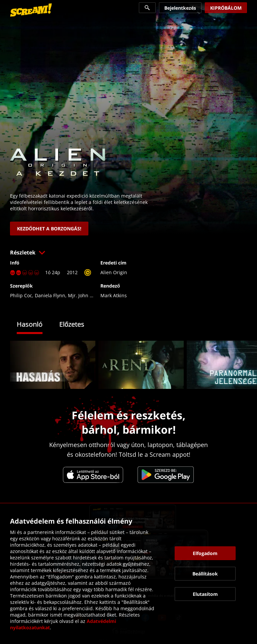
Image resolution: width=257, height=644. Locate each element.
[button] (128, 252)
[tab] (35, 325)
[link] (31, 10)
